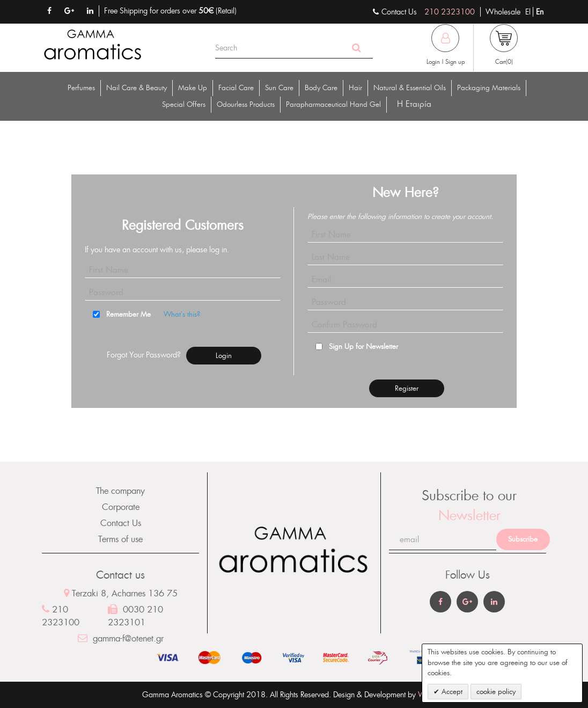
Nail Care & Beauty (137, 88)
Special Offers (184, 104)
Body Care (321, 88)
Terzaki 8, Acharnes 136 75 (121, 593)
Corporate (121, 507)
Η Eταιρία (414, 104)
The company (120, 491)
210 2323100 (450, 12)
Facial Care (236, 88)
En (540, 12)
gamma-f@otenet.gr (121, 638)
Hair (355, 88)
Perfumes (81, 88)
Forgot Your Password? (144, 355)
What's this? (182, 314)
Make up (193, 88)
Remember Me (128, 314)
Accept (451, 692)
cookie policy (496, 692)
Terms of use (120, 539)
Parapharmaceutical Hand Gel (333, 104)
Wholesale (503, 12)
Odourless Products (246, 104)
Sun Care (279, 88)
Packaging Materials (489, 88)
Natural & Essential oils (410, 88)
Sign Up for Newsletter (363, 346)
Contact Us (121, 523)
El (529, 12)
